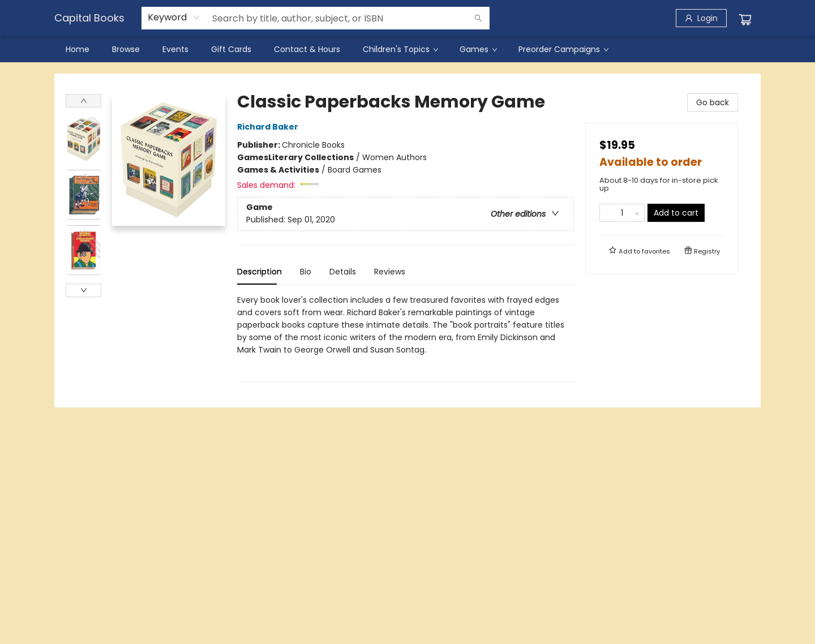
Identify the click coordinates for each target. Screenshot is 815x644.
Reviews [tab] (390, 272)
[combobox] (174, 18)
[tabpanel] (406, 338)
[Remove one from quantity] (607, 213)
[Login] (701, 18)
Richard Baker (269, 127)
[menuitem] (78, 49)
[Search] (478, 18)
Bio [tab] (306, 272)
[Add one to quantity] (637, 213)
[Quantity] (622, 213)
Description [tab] (259, 272)
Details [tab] (343, 272)
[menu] (407, 49)
